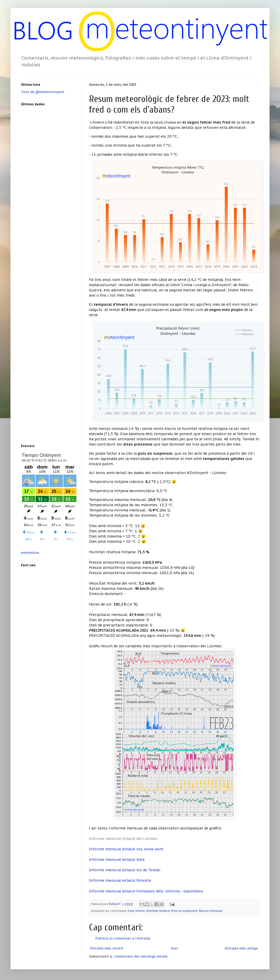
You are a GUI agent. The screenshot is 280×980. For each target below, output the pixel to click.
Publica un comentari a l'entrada (123, 938)
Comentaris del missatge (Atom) (141, 956)
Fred (131, 911)
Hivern (140, 911)
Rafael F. (116, 904)
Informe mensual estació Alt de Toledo (125, 870)
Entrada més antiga (241, 948)
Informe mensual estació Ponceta (120, 880)
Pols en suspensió (184, 911)
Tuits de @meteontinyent (43, 92)
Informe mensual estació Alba (117, 859)
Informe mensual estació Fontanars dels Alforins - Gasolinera (146, 891)
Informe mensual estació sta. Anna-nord (126, 849)
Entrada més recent (107, 948)
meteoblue (30, 553)
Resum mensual (211, 911)
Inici (174, 948)
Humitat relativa (158, 911)
